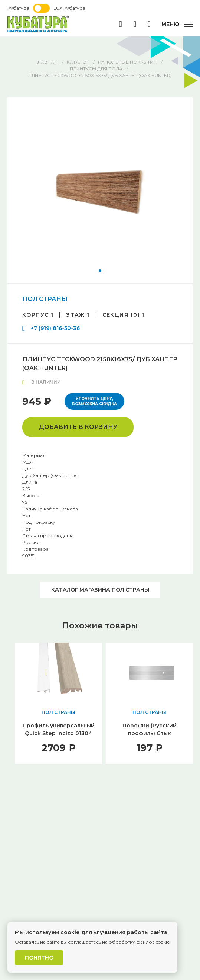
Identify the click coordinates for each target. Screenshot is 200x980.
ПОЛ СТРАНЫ (45, 299)
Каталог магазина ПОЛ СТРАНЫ (100, 590)
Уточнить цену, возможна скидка (94, 401)
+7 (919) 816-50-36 (55, 328)
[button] (100, 271)
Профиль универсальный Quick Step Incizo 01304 (59, 729)
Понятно (39, 958)
